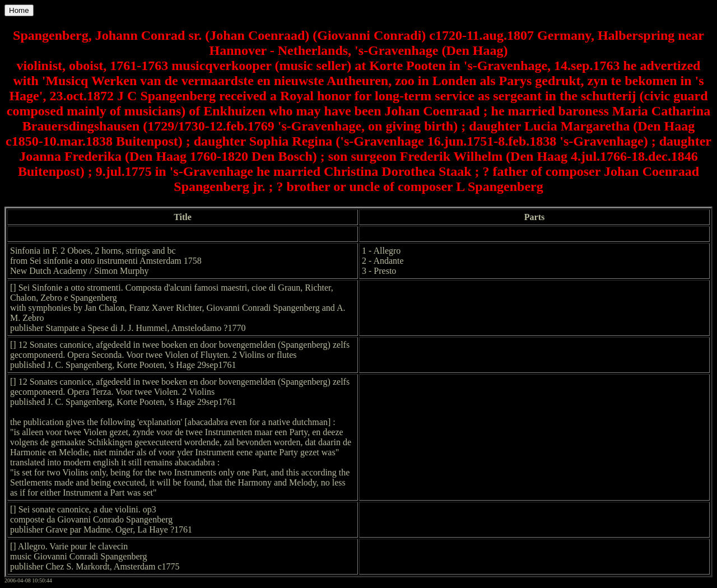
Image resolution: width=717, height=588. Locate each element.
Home (19, 10)
